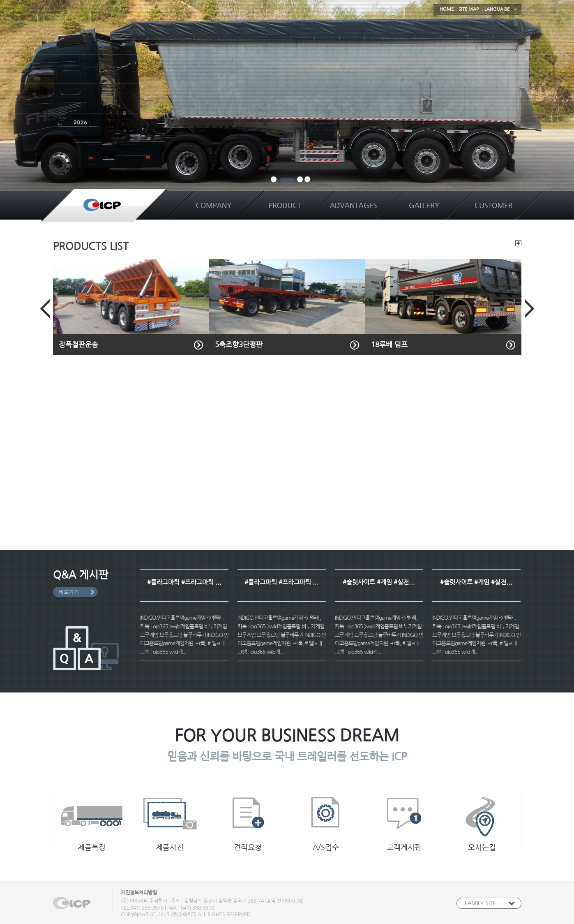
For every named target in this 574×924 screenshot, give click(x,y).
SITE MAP (469, 9)
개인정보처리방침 (139, 893)
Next (529, 308)
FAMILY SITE (480, 903)
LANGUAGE (497, 9)
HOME (447, 9)
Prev (45, 308)
